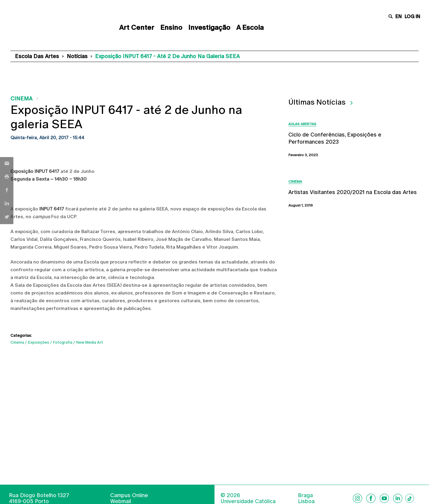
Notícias (77, 56)
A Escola (250, 27)
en (398, 17)
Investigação (209, 27)
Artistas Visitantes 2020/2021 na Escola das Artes (353, 192)
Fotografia (63, 342)
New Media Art (90, 342)
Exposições (39, 342)
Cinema (21, 99)
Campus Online (129, 495)
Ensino (171, 27)
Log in (412, 17)
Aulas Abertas (302, 124)
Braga (305, 495)
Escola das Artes (37, 56)
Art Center (137, 27)
